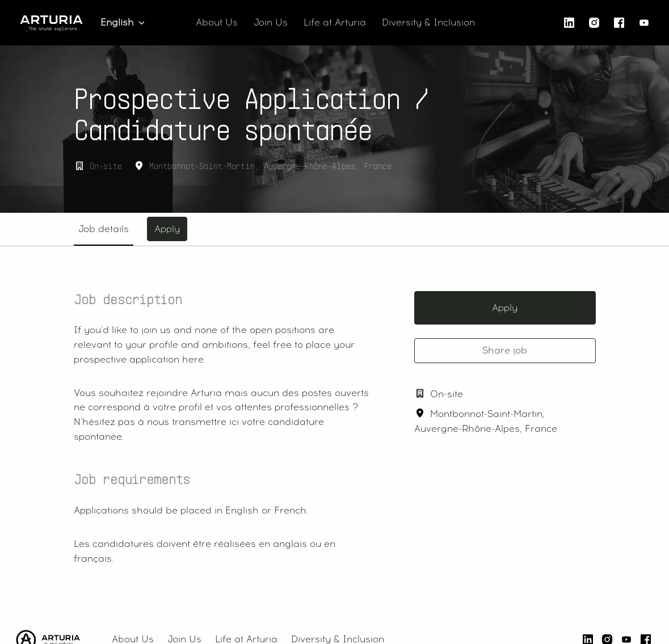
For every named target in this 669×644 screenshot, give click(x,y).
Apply (505, 308)
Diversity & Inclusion (428, 22)
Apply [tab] (167, 229)
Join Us (271, 22)
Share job (505, 350)
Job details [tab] (104, 229)
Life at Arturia (335, 22)
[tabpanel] (335, 437)
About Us (217, 22)
